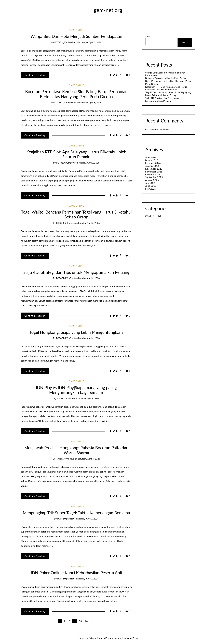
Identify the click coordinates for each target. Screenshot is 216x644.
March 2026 (152, 160)
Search (149, 36)
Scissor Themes (97, 638)
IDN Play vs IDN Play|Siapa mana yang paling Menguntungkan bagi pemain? (76, 390)
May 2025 (151, 189)
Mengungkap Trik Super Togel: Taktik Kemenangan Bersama (76, 513)
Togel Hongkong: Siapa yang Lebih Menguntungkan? (76, 332)
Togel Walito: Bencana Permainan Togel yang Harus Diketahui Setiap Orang (76, 214)
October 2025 (153, 174)
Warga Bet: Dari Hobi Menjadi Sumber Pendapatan (76, 36)
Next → (89, 621)
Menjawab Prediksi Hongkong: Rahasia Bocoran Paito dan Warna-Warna (76, 450)
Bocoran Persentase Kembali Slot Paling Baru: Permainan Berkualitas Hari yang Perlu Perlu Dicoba (76, 94)
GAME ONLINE (76, 30)
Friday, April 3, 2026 (89, 519)
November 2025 (154, 172)
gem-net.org (108, 10)
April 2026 (151, 157)
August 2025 (152, 180)
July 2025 (150, 183)
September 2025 (154, 177)
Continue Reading (35, 75)
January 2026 (152, 166)
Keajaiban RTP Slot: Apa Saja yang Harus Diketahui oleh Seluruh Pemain (76, 154)
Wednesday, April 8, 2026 (89, 42)
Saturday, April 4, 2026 (89, 459)
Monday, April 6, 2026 (89, 223)
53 (80, 621)
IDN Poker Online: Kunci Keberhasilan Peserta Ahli (76, 573)
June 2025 (151, 186)
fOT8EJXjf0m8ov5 (64, 42)
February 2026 (153, 163)
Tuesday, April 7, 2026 (89, 163)
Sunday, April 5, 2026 (89, 399)
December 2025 (154, 169)
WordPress (132, 638)
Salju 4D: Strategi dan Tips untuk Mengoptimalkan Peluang (76, 272)
